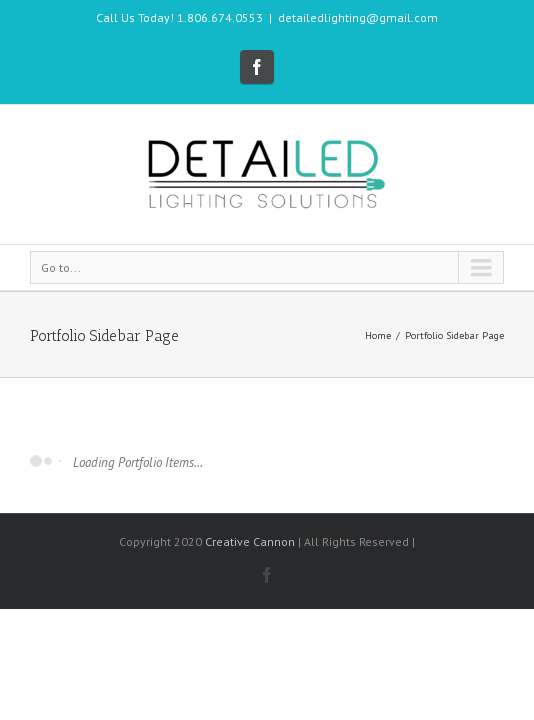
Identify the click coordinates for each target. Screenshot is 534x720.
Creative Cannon (250, 553)
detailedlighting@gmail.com (358, 17)
